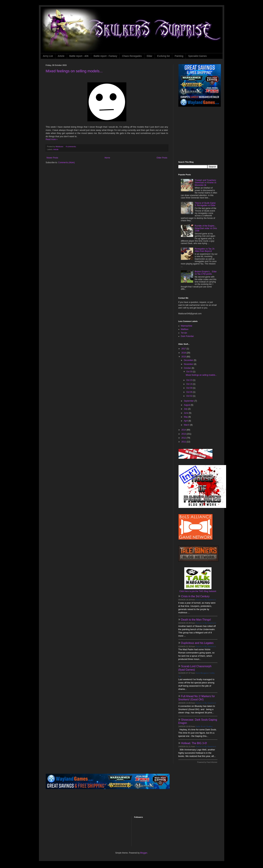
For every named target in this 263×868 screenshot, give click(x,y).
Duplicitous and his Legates (197, 643)
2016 (184, 353)
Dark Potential (187, 336)
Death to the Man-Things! (196, 620)
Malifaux (185, 329)
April (186, 421)
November (189, 364)
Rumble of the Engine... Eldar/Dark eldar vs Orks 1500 (206, 228)
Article (61, 56)
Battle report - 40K (79, 56)
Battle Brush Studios (204, 726)
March (187, 425)
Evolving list (164, 56)
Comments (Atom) (66, 163)
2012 (184, 438)
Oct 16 (190, 384)
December (189, 360)
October (188, 368)
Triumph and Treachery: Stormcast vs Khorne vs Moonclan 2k (205, 183)
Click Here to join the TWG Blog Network (198, 591)
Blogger (144, 853)
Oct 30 (190, 372)
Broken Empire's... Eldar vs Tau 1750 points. (206, 273)
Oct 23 (190, 380)
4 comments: (71, 147)
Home (107, 158)
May (186, 417)
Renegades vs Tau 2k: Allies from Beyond (205, 250)
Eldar (150, 56)
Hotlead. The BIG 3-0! (194, 743)
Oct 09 (190, 388)
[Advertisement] (200, 134)
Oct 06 (190, 392)
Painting (179, 56)
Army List (48, 56)
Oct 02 (190, 396)
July (186, 409)
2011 (184, 442)
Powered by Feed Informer (207, 762)
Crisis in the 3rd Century (195, 596)
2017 (184, 349)
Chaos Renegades (132, 56)
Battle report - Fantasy (105, 56)
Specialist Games (197, 56)
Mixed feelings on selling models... (74, 71)
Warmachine (187, 326)
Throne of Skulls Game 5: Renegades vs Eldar (205, 204)
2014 (184, 430)
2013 (184, 434)
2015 (184, 357)
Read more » (52, 139)
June (186, 413)
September (189, 401)
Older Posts (162, 158)
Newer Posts (52, 158)
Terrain (184, 333)
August (187, 405)
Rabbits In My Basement (206, 600)
